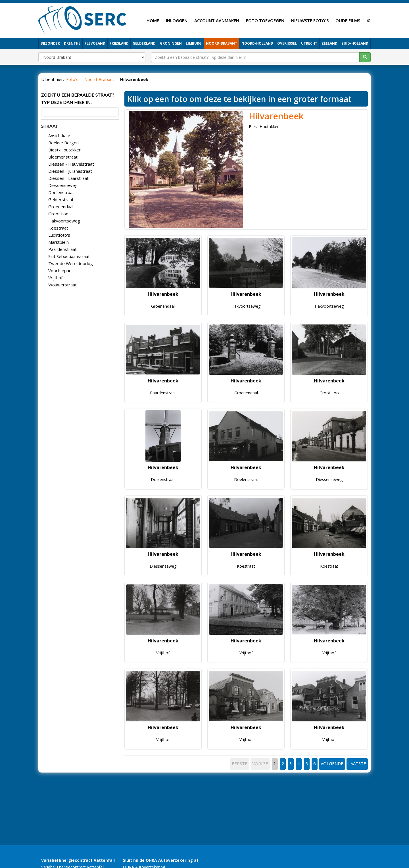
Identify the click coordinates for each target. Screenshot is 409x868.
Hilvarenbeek (276, 116)
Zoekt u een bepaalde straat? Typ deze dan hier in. (78, 98)
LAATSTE (357, 763)
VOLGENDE (332, 763)
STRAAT (50, 126)
